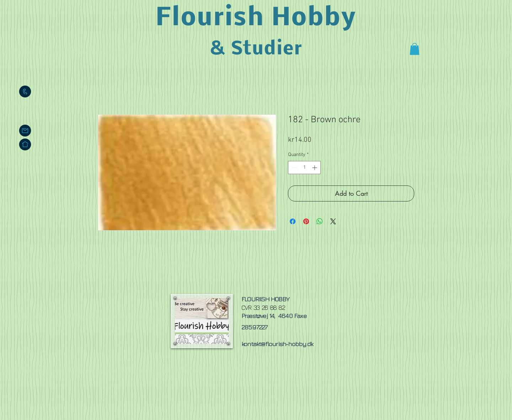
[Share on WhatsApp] (320, 221)
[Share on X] (333, 221)
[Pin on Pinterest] (306, 221)
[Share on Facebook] (293, 221)
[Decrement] (294, 168)
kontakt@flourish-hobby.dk (277, 344)
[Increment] (315, 168)
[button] (415, 49)
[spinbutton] (304, 168)
